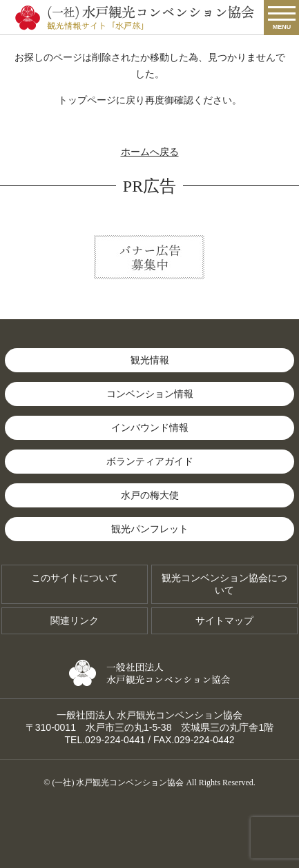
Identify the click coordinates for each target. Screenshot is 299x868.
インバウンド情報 (150, 427)
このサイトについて (75, 578)
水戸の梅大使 (150, 495)
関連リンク (75, 620)
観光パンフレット (150, 529)
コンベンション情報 (150, 394)
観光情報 (150, 360)
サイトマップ (224, 620)
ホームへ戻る (150, 152)
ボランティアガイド (150, 461)
